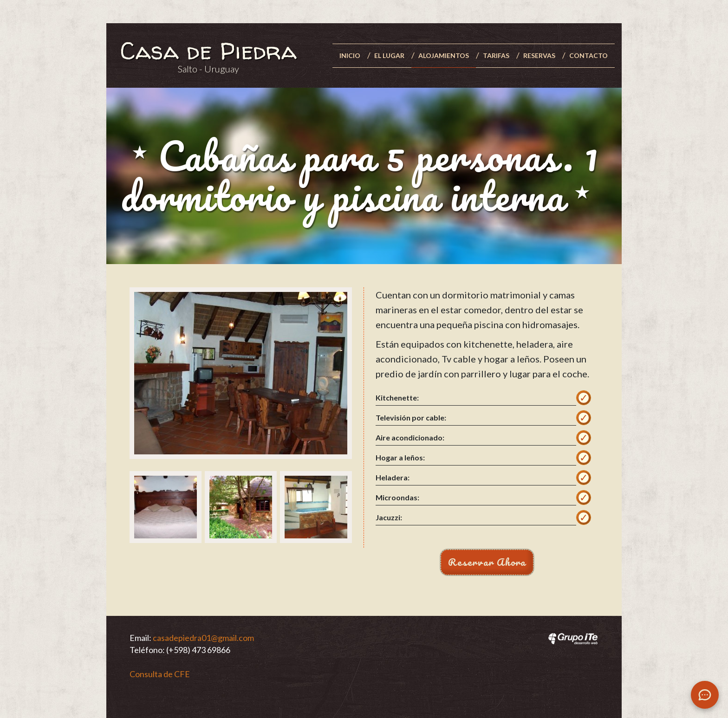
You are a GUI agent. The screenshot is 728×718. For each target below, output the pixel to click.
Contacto (588, 55)
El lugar (389, 55)
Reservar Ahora (487, 562)
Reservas (539, 55)
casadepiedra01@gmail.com (203, 638)
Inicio (350, 55)
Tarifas (496, 55)
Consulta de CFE (160, 674)
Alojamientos (444, 55)
